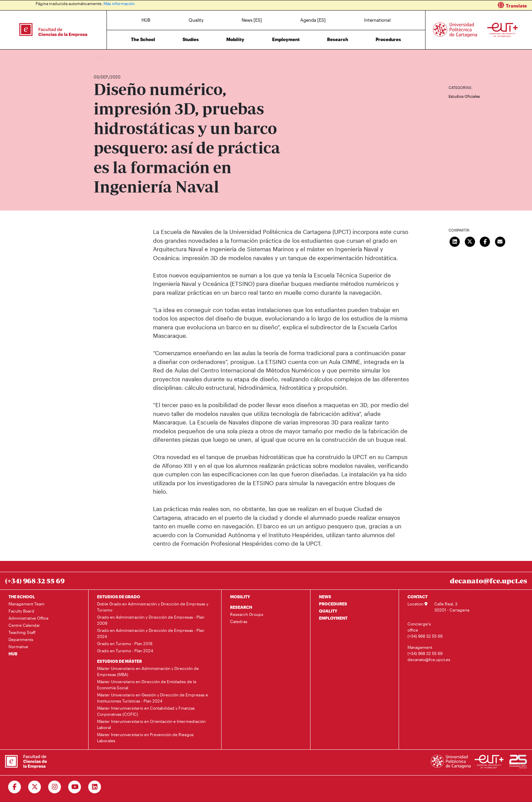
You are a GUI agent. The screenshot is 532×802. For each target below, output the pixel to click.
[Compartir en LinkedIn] (455, 241)
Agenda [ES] (313, 20)
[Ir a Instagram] (55, 787)
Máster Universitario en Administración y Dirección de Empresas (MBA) (148, 671)
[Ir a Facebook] (15, 787)
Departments (21, 639)
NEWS (325, 597)
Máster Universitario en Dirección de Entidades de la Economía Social (147, 685)
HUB (146, 20)
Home (99, 57)
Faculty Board (21, 611)
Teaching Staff (22, 632)
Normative (18, 646)
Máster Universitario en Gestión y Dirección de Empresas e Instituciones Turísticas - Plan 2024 (153, 698)
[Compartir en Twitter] (470, 241)
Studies (191, 39)
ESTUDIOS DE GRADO (119, 597)
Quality (196, 20)
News (112, 57)
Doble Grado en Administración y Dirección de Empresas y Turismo (153, 607)
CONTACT (417, 597)
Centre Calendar (24, 625)
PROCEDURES (333, 604)
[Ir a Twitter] (35, 787)
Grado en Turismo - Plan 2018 (125, 643)
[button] (402, 5)
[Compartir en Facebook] (485, 241)
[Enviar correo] (500, 241)
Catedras (239, 621)
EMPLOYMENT (333, 618)
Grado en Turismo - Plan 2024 (125, 651)
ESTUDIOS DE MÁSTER (119, 661)
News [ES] (252, 20)
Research (338, 39)
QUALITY (328, 611)
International (377, 20)
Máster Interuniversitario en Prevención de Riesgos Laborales (145, 737)
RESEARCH (241, 607)
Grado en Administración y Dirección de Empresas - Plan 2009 (151, 620)
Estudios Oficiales (464, 96)
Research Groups (247, 614)
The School (143, 39)
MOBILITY (240, 597)
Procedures (388, 39)
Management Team (26, 604)
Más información (119, 3)
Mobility (235, 39)
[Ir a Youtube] (75, 787)
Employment (286, 39)
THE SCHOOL (22, 597)
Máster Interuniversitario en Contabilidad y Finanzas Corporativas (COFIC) (146, 711)
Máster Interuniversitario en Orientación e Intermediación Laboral (151, 724)
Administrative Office (28, 618)
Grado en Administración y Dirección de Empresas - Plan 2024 (151, 633)
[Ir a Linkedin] (95, 787)
